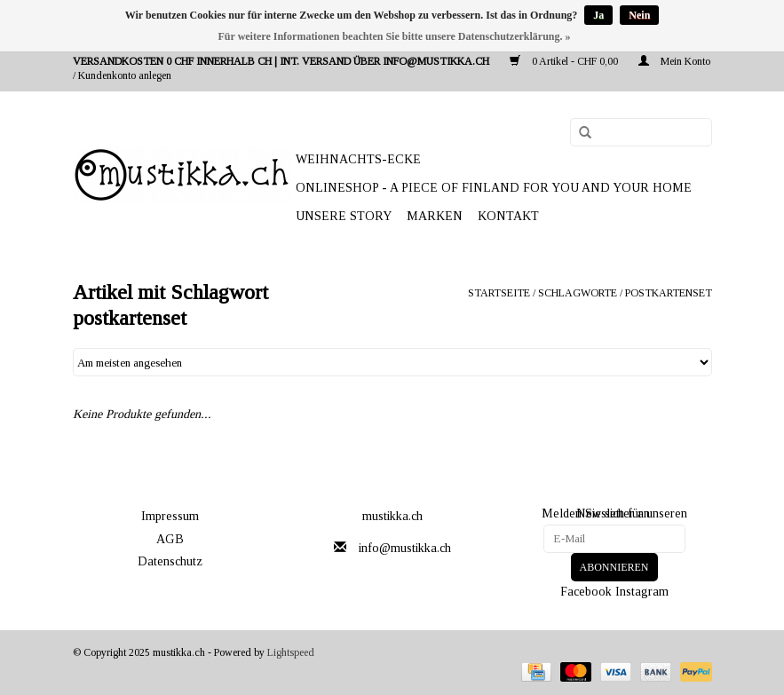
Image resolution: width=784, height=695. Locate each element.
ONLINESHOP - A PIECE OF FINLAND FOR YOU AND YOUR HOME (494, 188)
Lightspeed (291, 652)
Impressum (170, 516)
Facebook (586, 592)
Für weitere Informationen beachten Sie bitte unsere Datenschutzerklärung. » (395, 36)
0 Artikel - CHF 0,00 (565, 61)
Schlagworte (578, 293)
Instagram (642, 592)
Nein (639, 15)
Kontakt (508, 216)
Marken (435, 216)
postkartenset (669, 293)
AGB (170, 539)
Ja (598, 15)
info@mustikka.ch (405, 548)
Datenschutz (170, 561)
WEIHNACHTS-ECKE (358, 159)
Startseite (499, 293)
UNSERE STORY (344, 216)
